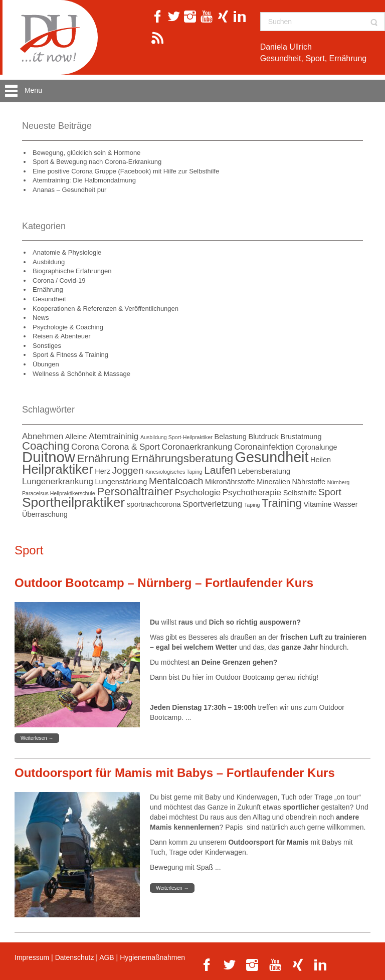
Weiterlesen (37, 738)
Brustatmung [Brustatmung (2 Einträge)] (301, 437)
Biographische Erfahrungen (72, 271)
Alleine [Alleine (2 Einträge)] (76, 437)
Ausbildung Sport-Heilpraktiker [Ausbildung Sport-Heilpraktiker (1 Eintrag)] (176, 437)
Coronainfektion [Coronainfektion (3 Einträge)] (264, 447)
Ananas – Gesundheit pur (69, 190)
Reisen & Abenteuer (62, 336)
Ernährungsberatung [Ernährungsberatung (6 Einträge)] (182, 458)
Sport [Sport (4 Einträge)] (330, 492)
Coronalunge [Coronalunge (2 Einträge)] (317, 447)
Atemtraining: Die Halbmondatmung (84, 180)
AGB (107, 957)
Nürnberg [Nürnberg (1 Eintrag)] (338, 482)
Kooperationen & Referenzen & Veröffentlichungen (106, 309)
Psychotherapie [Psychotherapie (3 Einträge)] (252, 493)
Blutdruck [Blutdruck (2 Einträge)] (263, 437)
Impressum (32, 957)
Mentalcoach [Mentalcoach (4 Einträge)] (176, 481)
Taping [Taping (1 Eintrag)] (252, 505)
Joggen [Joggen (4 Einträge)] (128, 470)
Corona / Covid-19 (59, 280)
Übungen (46, 364)
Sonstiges (47, 346)
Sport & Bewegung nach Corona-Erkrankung (97, 162)
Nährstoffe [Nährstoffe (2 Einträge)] (309, 482)
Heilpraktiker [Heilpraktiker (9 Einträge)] (58, 469)
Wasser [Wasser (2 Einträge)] (346, 504)
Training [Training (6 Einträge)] (282, 503)
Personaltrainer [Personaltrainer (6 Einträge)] (135, 492)
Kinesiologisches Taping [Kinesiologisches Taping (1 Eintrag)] (174, 472)
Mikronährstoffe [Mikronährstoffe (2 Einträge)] (230, 482)
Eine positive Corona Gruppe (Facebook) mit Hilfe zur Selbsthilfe (126, 171)
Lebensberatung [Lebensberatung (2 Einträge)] (264, 471)
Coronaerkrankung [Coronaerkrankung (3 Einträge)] (197, 447)
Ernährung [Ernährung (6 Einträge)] (103, 458)
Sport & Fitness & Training (70, 355)
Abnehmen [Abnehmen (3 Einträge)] (43, 436)
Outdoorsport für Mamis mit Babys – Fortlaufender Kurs (175, 773)
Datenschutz (75, 957)
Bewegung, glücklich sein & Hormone (86, 153)
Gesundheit (49, 299)
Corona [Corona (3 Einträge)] (85, 447)
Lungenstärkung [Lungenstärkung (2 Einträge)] (121, 482)
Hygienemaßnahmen (152, 957)
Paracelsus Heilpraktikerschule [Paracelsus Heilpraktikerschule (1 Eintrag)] (59, 493)
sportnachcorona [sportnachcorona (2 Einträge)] (154, 504)
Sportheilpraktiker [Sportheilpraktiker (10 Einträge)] (73, 502)
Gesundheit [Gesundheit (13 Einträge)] (272, 457)
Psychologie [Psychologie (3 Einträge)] (198, 493)
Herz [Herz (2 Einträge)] (103, 471)
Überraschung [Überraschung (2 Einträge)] (45, 514)
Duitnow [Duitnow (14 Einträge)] (49, 457)
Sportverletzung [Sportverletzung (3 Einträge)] (212, 504)
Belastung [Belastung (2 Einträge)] (231, 437)
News (41, 318)
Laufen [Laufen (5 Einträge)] (220, 470)
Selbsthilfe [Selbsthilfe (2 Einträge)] (300, 493)
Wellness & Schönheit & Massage (81, 374)
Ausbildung (49, 262)
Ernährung (48, 289)
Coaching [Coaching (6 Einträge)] (46, 446)
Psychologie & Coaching (68, 327)
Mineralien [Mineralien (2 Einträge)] (273, 482)
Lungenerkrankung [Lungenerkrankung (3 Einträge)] (58, 481)
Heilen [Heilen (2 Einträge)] (321, 460)
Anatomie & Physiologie (67, 252)
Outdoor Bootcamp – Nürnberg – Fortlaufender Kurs (164, 583)
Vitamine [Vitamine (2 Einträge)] (317, 504)
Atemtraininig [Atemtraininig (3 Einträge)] (114, 436)
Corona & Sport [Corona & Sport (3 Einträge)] (130, 447)
